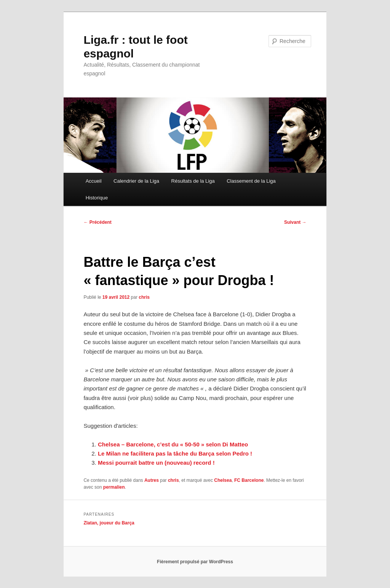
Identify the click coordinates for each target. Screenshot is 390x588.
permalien (114, 487)
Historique (97, 198)
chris (144, 297)
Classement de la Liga (251, 181)
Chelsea (223, 480)
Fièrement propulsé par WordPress (195, 562)
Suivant (295, 222)
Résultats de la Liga (193, 181)
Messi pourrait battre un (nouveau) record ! (156, 463)
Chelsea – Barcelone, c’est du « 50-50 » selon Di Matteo (173, 444)
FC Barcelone (249, 480)
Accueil (94, 181)
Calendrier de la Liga (136, 181)
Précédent (97, 222)
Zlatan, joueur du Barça (109, 523)
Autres (152, 480)
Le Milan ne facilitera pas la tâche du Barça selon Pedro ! (175, 453)
